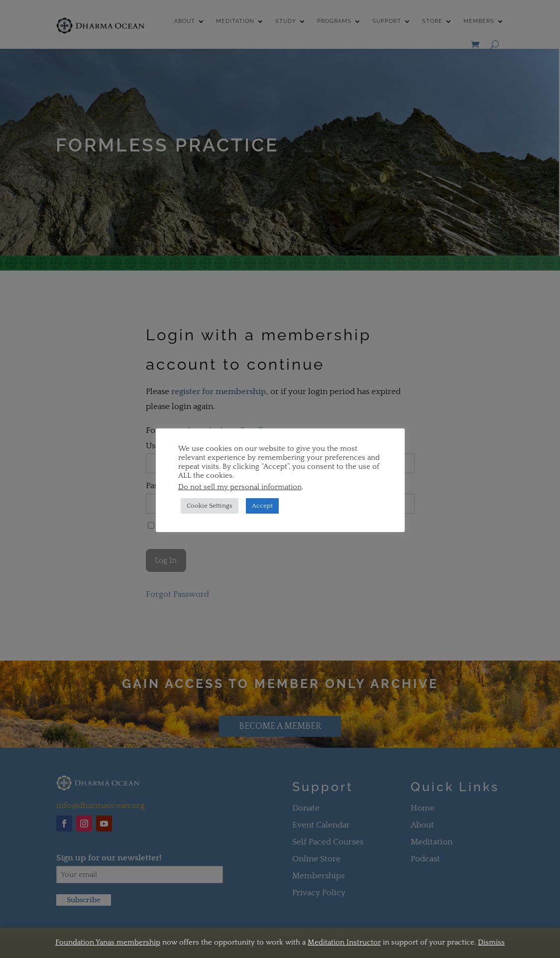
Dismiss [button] (491, 942)
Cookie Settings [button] (210, 506)
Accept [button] (262, 506)
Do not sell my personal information (240, 487)
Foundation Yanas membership (108, 942)
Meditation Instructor (344, 942)
